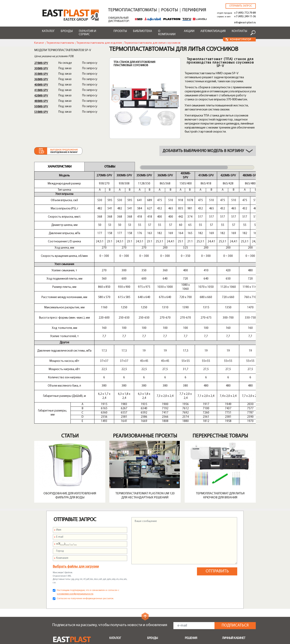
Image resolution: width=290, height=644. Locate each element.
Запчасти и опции (121, 574)
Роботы (170, 10)
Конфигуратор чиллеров (157, 627)
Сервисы (153, 588)
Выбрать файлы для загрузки (76, 466)
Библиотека (142, 31)
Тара (188, 576)
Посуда (190, 566)
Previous (116, 98)
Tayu (150, 566)
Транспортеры (119, 565)
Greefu (152, 576)
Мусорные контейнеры (201, 551)
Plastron (153, 556)
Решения (191, 538)
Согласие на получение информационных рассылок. (85, 498)
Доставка (154, 602)
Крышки (190, 571)
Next (174, 98)
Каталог (48, 31)
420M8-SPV (41, 96)
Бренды (67, 31)
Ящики (189, 561)
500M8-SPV (41, 107)
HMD (151, 551)
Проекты (120, 31)
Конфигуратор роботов (157, 618)
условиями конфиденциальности (75, 493)
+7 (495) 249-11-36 (245, 17)
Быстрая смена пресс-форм (125, 581)
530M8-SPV (41, 112)
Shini (150, 547)
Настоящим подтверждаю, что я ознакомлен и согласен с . (88, 492)
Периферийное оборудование (120, 553)
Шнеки (114, 570)
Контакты (239, 31)
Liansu (151, 571)
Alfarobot (154, 561)
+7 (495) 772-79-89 (245, 13)
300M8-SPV (41, 69)
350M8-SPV (41, 74)
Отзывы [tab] (110, 167)
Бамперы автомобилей (201, 547)
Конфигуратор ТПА (161, 611)
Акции (189, 31)
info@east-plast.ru (245, 23)
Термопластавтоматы (133, 10)
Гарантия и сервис (87, 33)
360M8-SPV (41, 80)
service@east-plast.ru (68, 607)
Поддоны (191, 556)
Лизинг (152, 607)
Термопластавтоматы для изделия (99, 43)
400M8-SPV (41, 85)
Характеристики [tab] (60, 167)
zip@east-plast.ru (65, 612)
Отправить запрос (241, 6)
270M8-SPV (41, 63)
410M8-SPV (41, 90)
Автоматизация (213, 31)
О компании (167, 33)
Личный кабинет (234, 538)
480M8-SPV (41, 101)
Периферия (194, 10)
